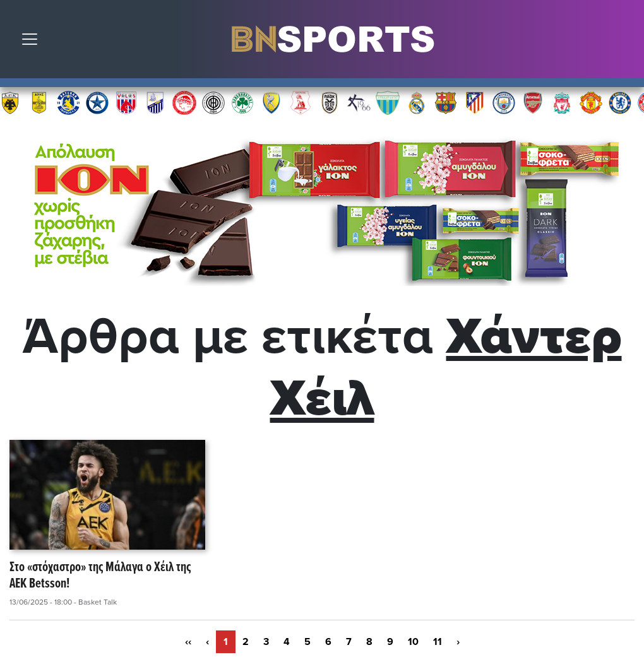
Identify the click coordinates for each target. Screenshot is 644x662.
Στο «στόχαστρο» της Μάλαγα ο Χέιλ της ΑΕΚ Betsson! (100, 576)
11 (438, 642)
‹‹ (188, 642)
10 (413, 642)
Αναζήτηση (625, 42)
